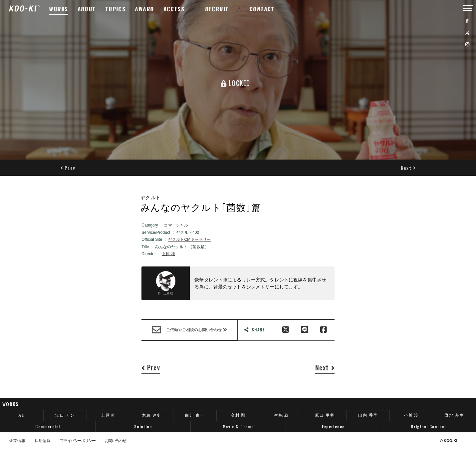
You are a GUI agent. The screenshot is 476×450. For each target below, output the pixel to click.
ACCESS (174, 9)
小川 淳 (411, 415)
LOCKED (235, 83)
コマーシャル (176, 225)
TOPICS (116, 9)
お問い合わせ (116, 441)
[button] (68, 168)
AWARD (144, 9)
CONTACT (262, 9)
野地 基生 (454, 415)
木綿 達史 (151, 415)
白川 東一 (195, 415)
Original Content (429, 427)
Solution (143, 427)
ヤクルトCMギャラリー (189, 239)
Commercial (48, 427)
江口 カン (65, 415)
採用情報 (43, 441)
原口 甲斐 (325, 415)
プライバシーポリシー (78, 441)
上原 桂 (168, 254)
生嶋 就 (281, 415)
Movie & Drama (238, 427)
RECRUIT (217, 9)
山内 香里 (368, 415)
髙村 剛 (238, 415)
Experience (333, 427)
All (22, 415)
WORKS (59, 9)
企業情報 (17, 441)
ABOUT (87, 9)
